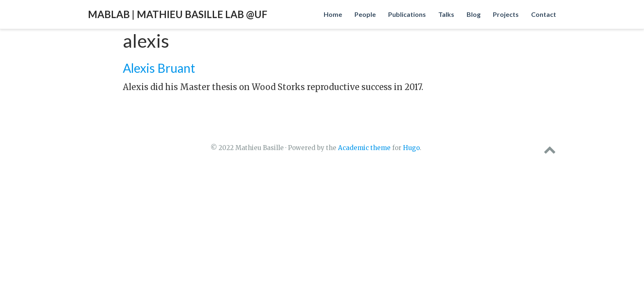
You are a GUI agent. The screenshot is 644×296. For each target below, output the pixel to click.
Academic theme (364, 148)
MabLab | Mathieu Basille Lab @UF (178, 14)
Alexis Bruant (159, 68)
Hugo (411, 148)
